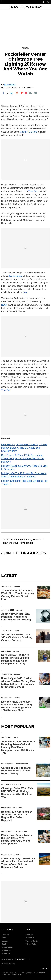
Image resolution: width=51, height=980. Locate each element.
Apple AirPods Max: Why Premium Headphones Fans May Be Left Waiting (16, 617)
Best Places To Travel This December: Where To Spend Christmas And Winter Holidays (23, 458)
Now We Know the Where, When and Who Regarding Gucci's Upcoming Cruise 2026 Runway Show (16, 706)
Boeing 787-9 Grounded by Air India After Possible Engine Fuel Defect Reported (17, 816)
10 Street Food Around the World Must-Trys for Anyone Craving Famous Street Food (18, 595)
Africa (18, 784)
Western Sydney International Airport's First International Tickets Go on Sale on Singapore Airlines (18, 863)
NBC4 (4, 305)
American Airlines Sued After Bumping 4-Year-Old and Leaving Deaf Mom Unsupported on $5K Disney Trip (18, 747)
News (16, 738)
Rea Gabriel (10, 84)
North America (22, 764)
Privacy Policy (31, 944)
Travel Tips (6, 950)
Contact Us (30, 938)
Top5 (4, 944)
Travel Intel (6, 953)
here (25, 292)
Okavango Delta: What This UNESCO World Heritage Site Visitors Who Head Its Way (17, 793)
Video (25, 48)
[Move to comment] (36, 93)
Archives (5, 935)
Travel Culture (21, 831)
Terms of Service (32, 941)
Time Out (33, 191)
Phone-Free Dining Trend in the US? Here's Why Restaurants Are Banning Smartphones (17, 839)
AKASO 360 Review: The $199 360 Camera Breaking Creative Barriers (17, 637)
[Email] (30, 93)
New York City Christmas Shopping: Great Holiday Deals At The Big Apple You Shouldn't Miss (24, 448)
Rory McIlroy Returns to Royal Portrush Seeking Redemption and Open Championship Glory (15, 659)
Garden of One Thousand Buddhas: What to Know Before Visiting (16, 771)
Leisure (17, 587)
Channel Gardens (28, 132)
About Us (29, 935)
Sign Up (44, 969)
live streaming (16, 276)
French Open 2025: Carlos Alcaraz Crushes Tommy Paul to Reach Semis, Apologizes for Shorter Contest (18, 683)
